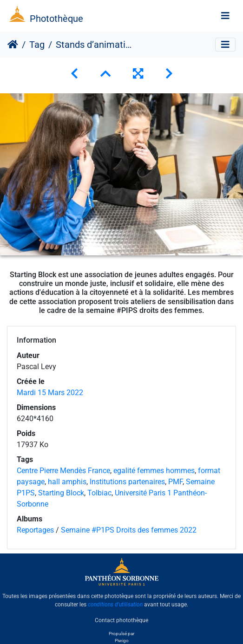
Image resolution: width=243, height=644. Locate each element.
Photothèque (56, 19)
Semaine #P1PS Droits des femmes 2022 (129, 530)
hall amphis (67, 482)
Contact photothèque (121, 620)
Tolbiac (99, 493)
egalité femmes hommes (154, 471)
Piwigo (122, 641)
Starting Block (61, 493)
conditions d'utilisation (115, 605)
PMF (175, 482)
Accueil (13, 45)
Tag (37, 45)
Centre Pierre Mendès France (63, 471)
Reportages (35, 530)
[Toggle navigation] (225, 16)
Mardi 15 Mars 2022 (50, 393)
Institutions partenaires (127, 482)
